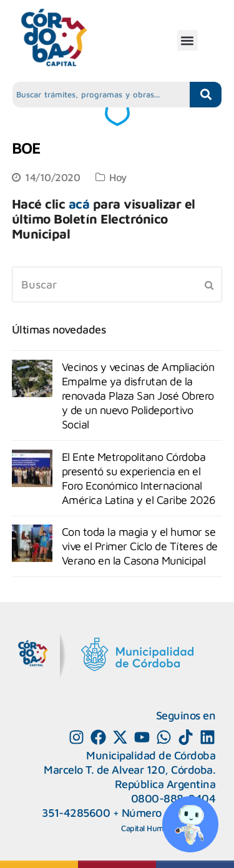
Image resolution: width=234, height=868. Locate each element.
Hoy (118, 177)
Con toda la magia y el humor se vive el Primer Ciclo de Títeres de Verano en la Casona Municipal (140, 546)
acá (79, 204)
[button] (188, 40)
